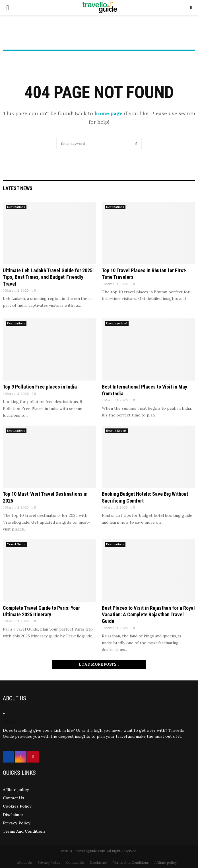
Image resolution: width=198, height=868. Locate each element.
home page (108, 113)
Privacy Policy (17, 823)
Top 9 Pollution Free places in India (40, 387)
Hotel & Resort (116, 431)
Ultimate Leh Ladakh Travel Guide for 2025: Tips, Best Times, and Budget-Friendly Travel (48, 277)
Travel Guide (16, 544)
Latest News (18, 188)
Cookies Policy (17, 806)
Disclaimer (13, 815)
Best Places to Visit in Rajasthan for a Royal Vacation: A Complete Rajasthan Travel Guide (148, 615)
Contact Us (13, 798)
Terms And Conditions (24, 831)
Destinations (16, 207)
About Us (24, 862)
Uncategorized (117, 323)
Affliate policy (16, 790)
